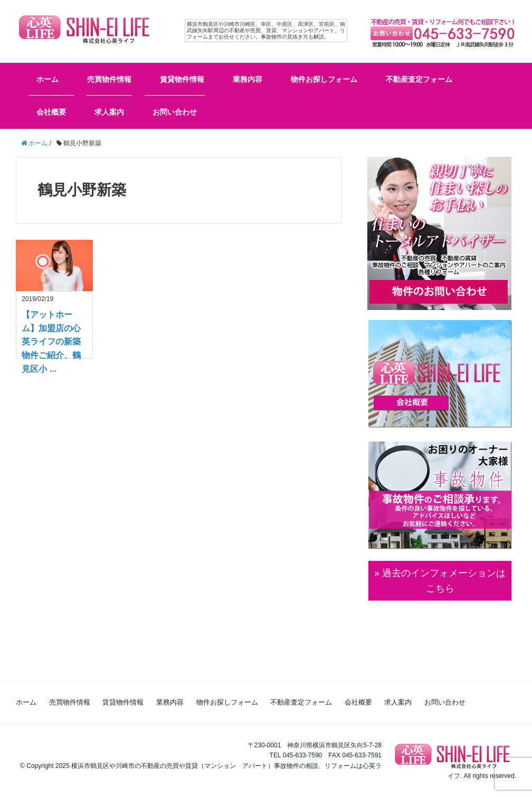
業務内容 (248, 79)
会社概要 (51, 112)
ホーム (47, 79)
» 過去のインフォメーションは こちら (440, 581)
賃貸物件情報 (182, 79)
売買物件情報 (109, 79)
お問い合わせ (175, 112)
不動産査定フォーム (419, 79)
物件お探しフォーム (324, 79)
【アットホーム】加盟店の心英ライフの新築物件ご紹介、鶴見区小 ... (51, 341)
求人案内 (109, 112)
